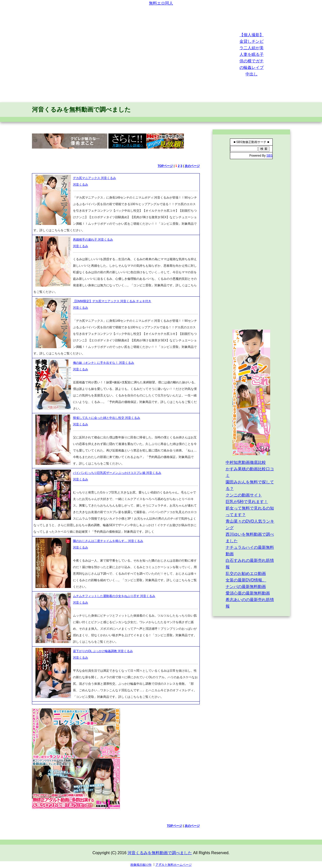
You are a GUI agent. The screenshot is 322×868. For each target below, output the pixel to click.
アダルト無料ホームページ (174, 865)
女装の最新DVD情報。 (246, 580)
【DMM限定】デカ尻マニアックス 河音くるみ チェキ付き (112, 301)
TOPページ (165, 166)
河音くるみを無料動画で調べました (81, 109)
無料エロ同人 (161, 3)
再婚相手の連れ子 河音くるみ (93, 240)
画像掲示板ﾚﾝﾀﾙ (141, 865)
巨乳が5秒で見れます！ (247, 502)
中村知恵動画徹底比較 (246, 462)
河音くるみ (80, 185)
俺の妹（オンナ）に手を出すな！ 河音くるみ (104, 363)
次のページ (192, 166)
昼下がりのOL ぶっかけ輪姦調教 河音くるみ (103, 651)
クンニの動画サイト (244, 495)
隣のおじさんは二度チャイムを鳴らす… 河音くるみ (108, 541)
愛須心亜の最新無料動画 (248, 593)
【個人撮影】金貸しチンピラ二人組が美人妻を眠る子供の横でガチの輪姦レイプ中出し (252, 54)
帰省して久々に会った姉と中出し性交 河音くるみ (107, 418)
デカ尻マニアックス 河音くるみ (94, 178)
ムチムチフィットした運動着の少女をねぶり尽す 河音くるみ (114, 596)
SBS (269, 156)
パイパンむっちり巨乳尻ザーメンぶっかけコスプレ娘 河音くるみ (117, 473)
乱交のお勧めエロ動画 (246, 574)
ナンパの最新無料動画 (246, 587)
